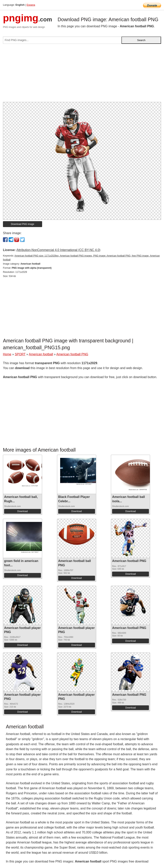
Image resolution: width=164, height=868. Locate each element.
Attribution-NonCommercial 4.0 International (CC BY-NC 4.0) (58, 250)
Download (22, 511)
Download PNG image (23, 224)
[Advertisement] (82, 74)
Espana (31, 5)
